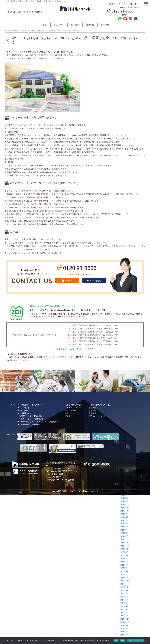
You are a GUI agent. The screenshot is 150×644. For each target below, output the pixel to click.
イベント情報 (70, 410)
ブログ (68, 416)
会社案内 (112, 4)
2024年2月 (124, 501)
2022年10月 (125, 549)
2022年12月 (125, 543)
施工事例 (75, 25)
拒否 (123, 640)
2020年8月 (124, 629)
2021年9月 (124, 590)
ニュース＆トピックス (74, 408)
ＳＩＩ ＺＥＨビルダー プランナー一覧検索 (75, 349)
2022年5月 (124, 565)
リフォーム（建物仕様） (31, 424)
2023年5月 (124, 527)
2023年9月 (124, 514)
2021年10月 (125, 587)
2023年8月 (124, 517)
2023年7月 (124, 520)
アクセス (122, 4)
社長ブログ (69, 413)
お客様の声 (25, 413)
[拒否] (147, 640)
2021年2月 (124, 613)
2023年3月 (124, 533)
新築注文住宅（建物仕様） (32, 416)
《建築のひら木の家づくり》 (32, 405)
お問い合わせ (133, 4)
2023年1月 (124, 540)
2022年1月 (124, 578)
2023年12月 (125, 508)
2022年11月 (125, 546)
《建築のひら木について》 (100, 405)
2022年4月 (124, 568)
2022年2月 (124, 574)
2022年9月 (124, 552)
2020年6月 (124, 635)
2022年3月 (124, 571)
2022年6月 (124, 562)
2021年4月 (124, 606)
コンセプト (59, 25)
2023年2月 (124, 536)
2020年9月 (124, 625)
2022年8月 (124, 555)
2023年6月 (124, 524)
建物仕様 (90, 25)
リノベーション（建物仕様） (32, 419)
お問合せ (92, 410)
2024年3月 (124, 498)
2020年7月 (124, 632)
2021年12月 (125, 581)
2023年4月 (124, 530)
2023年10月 (125, 511)
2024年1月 (124, 505)
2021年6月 (124, 600)
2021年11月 (125, 584)
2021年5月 (124, 603)
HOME (44, 25)
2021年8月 (124, 594)
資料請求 (68, 281)
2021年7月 (124, 597)
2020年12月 (125, 619)
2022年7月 (124, 559)
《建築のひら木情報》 (74, 405)
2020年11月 (125, 622)
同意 (116, 640)
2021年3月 (124, 609)
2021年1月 (124, 616)
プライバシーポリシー (98, 416)
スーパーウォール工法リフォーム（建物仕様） (40, 422)
